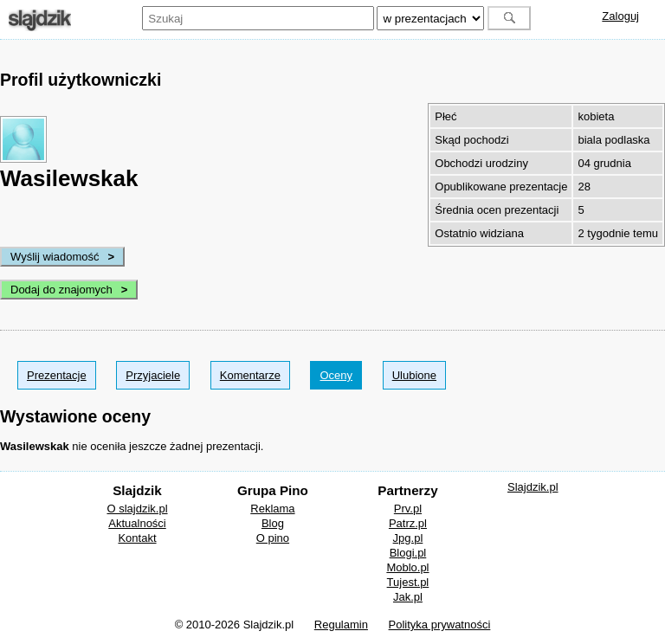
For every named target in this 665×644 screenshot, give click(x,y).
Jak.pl (408, 597)
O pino (273, 538)
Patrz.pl (408, 523)
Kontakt (137, 538)
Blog (273, 523)
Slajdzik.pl (533, 487)
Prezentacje (57, 375)
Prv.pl (408, 509)
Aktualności (137, 523)
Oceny (336, 375)
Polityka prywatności (440, 625)
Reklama (272, 509)
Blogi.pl (408, 553)
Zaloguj (620, 16)
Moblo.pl (407, 567)
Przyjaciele (153, 375)
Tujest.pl (408, 582)
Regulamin (341, 625)
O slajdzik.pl (137, 509)
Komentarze (250, 375)
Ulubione (414, 375)
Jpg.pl (408, 538)
